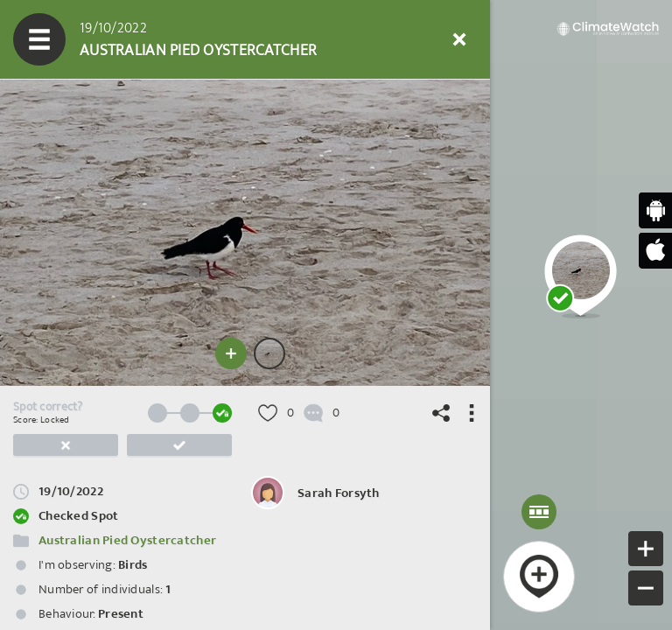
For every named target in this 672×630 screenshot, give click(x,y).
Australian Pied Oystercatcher (127, 540)
